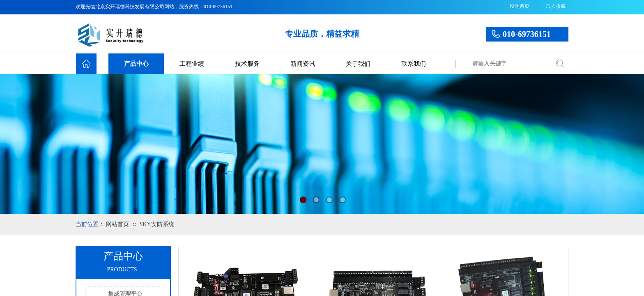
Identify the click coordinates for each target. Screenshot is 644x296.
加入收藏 (556, 6)
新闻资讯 (303, 64)
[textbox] (509, 64)
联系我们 (414, 64)
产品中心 (136, 64)
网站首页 (117, 224)
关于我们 (358, 64)
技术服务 (247, 64)
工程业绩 (192, 64)
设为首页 (520, 6)
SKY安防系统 (157, 224)
